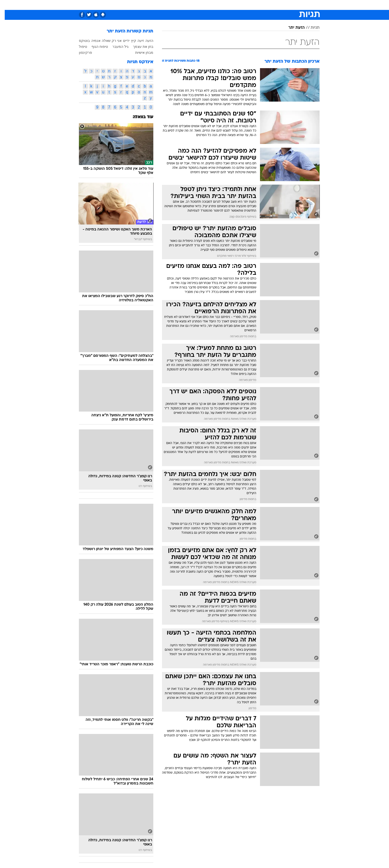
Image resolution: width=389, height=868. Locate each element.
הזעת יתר (292, 28)
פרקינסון (81, 53)
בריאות (182, 5)
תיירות (165, 5)
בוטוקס (80, 41)
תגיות (310, 28)
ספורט (275, 5)
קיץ (129, 41)
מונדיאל (258, 5)
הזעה (145, 41)
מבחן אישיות (140, 53)
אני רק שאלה (107, 41)
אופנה (128, 5)
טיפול (78, 47)
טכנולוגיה (147, 5)
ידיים (122, 41)
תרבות (240, 5)
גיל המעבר (116, 47)
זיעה (136, 41)
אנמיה (91, 41)
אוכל (197, 5)
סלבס (224, 5)
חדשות (292, 5)
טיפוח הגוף (95, 47)
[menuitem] (289, 5)
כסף (211, 5)
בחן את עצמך (138, 47)
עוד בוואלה (138, 117)
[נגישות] (7, 5)
